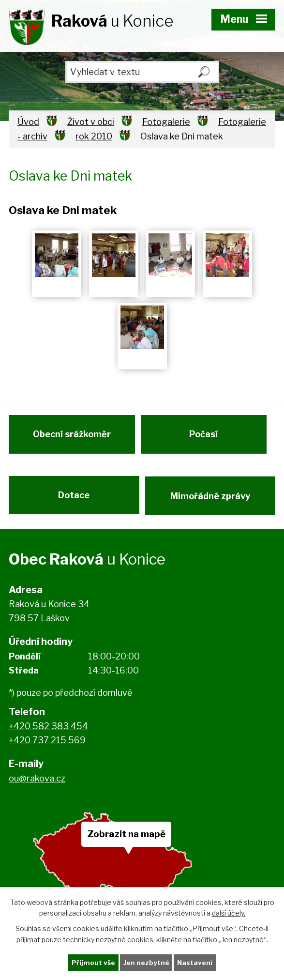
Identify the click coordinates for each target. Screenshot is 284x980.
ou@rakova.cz (37, 787)
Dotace (73, 502)
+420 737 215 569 (47, 749)
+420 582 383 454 (48, 735)
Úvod (28, 122)
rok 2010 (94, 136)
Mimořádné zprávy (211, 502)
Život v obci (91, 122)
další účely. (229, 912)
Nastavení (195, 962)
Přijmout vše (93, 962)
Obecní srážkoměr (71, 437)
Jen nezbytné (146, 962)
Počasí (204, 437)
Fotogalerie (166, 122)
